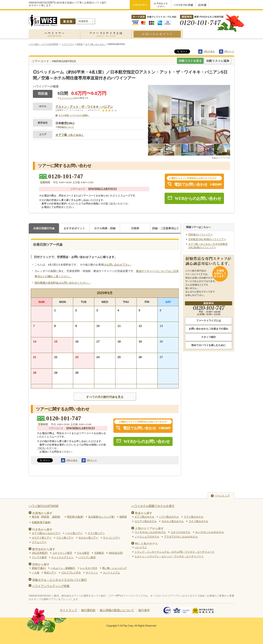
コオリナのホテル (180, 532)
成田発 (56, 517)
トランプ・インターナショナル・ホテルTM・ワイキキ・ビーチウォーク (175, 552)
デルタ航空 (83, 553)
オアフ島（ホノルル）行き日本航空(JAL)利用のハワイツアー (208, 246)
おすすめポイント (74, 228)
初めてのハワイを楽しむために (209, 345)
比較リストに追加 (218, 61)
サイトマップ (68, 610)
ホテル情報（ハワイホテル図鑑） (74, 115)
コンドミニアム (111, 573)
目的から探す (41, 564)
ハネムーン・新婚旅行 (63, 568)
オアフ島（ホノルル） (70, 135)
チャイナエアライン (62, 557)
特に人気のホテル (146, 544)
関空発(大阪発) (75, 517)
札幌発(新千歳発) (41, 522)
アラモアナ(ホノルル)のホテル (181, 537)
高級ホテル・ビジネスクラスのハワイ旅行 (60, 580)
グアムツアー (39, 542)
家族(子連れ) (39, 568)
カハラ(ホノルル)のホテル (210, 532)
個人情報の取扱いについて (117, 610)
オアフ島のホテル (144, 517)
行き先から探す (42, 529)
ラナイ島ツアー (65, 538)
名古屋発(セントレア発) (101, 517)
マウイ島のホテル (194, 517)
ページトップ (222, 496)
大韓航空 (99, 553)
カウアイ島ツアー (42, 538)
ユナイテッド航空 (62, 553)
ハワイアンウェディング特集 (51, 586)
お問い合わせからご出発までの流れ (209, 329)
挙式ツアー (50, 573)
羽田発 (45, 517)
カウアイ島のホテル (146, 521)
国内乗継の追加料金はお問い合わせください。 (63, 283)
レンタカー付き (89, 568)
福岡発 (123, 517)
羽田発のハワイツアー (201, 235)
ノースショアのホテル (147, 537)
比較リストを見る (190, 61)
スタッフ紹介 (209, 337)
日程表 (135, 228)
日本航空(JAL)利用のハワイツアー (207, 239)
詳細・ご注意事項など (166, 228)
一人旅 (36, 573)
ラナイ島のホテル (198, 521)
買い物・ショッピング (114, 568)
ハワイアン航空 (87, 557)
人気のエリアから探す (149, 528)
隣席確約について (66, 127)
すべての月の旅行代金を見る (105, 397)
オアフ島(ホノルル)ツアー (46, 533)
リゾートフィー (67, 98)
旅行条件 (144, 610)
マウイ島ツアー (96, 533)
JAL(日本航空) (40, 553)
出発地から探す (42, 513)
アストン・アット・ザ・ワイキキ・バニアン (84, 107)
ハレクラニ (141, 547)
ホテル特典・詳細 (105, 228)
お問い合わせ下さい (118, 265)
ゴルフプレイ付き (71, 573)
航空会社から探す (44, 549)
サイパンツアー (112, 538)
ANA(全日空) (116, 553)
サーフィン (92, 573)
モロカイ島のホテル (173, 521)
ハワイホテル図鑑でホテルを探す (153, 506)
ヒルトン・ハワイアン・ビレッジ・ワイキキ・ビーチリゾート (169, 556)
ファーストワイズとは (209, 321)
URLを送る (209, 51)
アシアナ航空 (39, 557)
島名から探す (144, 513)
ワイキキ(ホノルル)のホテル (150, 532)
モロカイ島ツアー (88, 538)
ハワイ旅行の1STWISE (44, 506)
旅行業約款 (88, 610)
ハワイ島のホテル (169, 517)
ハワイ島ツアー (74, 533)
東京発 (36, 517)
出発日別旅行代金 (44, 228)
